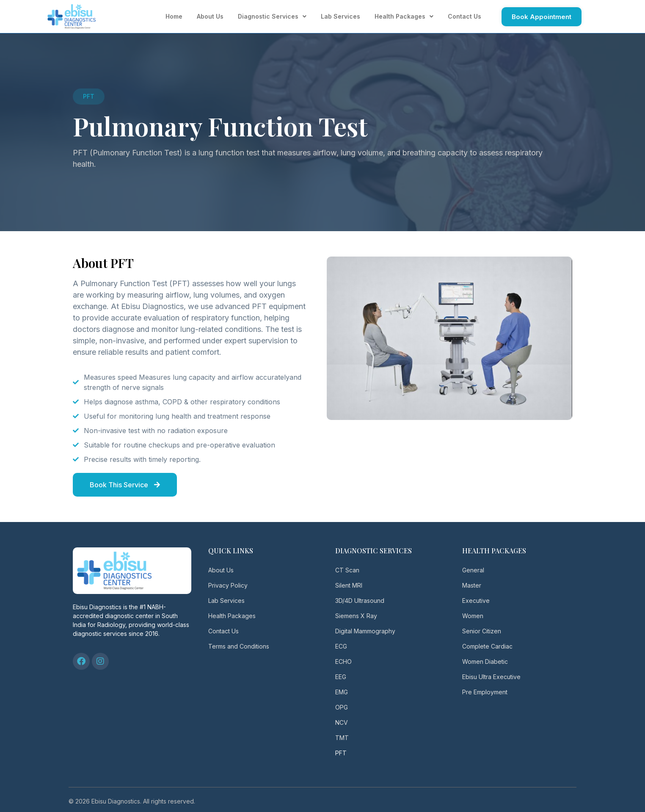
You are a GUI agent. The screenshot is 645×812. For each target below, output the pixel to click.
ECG (341, 646)
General (473, 570)
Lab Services (340, 16)
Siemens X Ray (356, 616)
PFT (341, 753)
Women (473, 616)
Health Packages (404, 17)
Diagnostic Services (272, 17)
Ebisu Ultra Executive (491, 677)
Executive (476, 601)
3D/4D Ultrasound (360, 601)
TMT (342, 738)
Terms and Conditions (239, 646)
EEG (341, 677)
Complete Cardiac (487, 646)
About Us (210, 16)
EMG (342, 692)
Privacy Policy (228, 585)
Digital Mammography (365, 631)
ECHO (343, 661)
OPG (342, 707)
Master (472, 585)
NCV (342, 722)
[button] (89, 97)
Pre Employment (485, 692)
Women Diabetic (485, 661)
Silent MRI (349, 585)
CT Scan (347, 570)
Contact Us (464, 16)
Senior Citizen (482, 631)
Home (174, 16)
